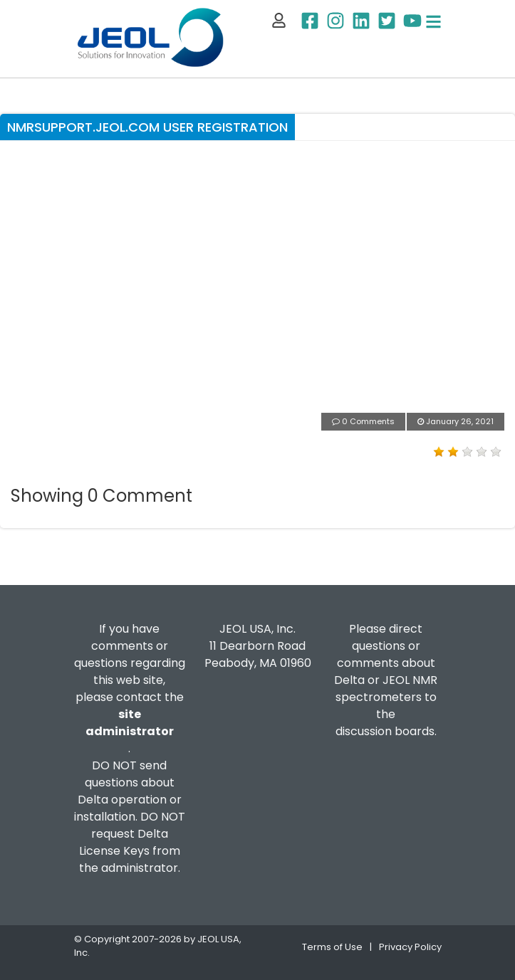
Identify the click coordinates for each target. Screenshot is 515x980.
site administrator (130, 723)
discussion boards (385, 731)
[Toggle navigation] (433, 22)
